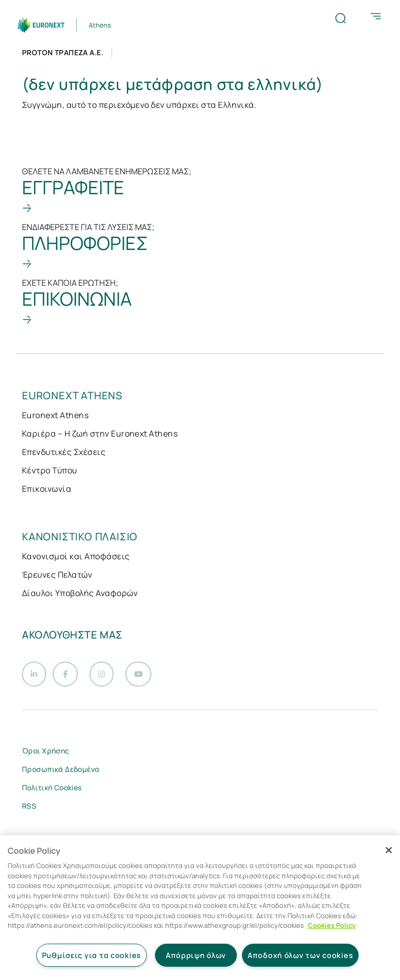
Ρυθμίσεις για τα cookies (92, 955)
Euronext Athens (55, 415)
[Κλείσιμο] (389, 850)
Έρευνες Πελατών (57, 575)
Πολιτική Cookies (52, 791)
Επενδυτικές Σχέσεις (64, 452)
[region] (200, 908)
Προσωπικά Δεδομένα (61, 772)
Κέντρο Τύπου (50, 470)
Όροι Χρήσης (46, 754)
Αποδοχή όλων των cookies (300, 955)
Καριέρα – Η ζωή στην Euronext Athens (100, 434)
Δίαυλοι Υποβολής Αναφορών (80, 593)
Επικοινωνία (47, 489)
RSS (29, 809)
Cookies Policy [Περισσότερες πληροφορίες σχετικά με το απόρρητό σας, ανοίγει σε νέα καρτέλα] (332, 925)
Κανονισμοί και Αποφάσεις (76, 556)
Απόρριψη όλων (196, 955)
